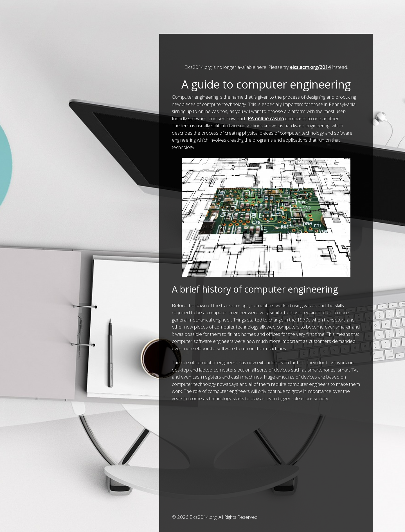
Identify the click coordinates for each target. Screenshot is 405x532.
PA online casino (266, 118)
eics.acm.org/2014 (310, 67)
